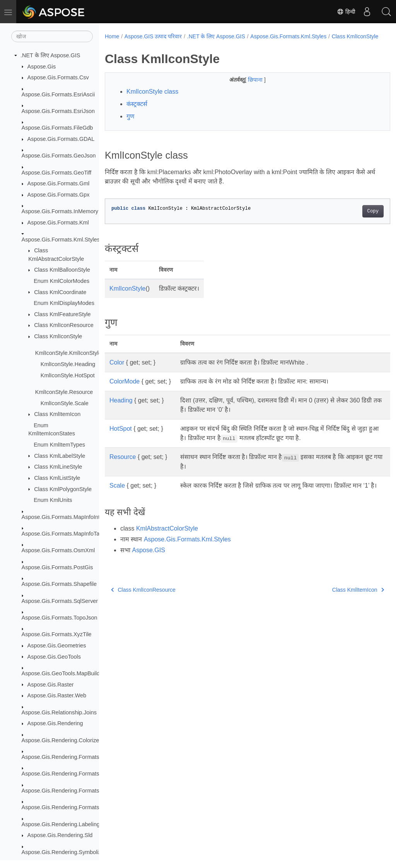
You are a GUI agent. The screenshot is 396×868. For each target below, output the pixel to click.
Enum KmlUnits (53, 500)
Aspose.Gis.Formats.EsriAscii (58, 94)
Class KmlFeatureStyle (62, 314)
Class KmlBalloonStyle (62, 270)
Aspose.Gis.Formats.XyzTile (57, 634)
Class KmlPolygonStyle (63, 489)
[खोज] (52, 36)
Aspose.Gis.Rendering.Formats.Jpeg (67, 774)
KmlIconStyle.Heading (68, 364)
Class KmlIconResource (64, 325)
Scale (117, 494)
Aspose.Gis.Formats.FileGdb (57, 128)
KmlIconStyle (127, 297)
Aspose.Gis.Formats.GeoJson (59, 156)
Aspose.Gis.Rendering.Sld (60, 835)
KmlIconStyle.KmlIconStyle (68, 353)
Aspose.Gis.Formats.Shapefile (59, 584)
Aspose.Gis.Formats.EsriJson (58, 111)
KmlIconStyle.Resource (64, 392)
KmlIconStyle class (152, 100)
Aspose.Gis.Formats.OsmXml (58, 550)
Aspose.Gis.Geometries (57, 645)
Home (112, 36)
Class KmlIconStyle (58, 336)
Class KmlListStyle (57, 478)
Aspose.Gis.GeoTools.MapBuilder (63, 673)
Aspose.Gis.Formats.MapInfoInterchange (72, 517)
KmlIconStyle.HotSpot (68, 375)
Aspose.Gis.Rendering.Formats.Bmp (67, 757)
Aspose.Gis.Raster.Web (57, 695)
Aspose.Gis (42, 67)
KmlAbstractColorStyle (167, 546)
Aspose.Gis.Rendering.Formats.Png (66, 791)
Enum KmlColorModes (61, 281)
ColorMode (125, 389)
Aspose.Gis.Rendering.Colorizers (63, 740)
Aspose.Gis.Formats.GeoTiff (57, 173)
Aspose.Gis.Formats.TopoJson (60, 618)
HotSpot (121, 437)
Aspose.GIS (148, 568)
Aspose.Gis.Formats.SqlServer (60, 601)
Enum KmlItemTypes (59, 445)
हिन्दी (346, 12)
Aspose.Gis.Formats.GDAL (61, 139)
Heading (121, 408)
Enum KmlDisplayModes (64, 303)
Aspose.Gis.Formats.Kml (58, 223)
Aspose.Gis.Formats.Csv (58, 77)
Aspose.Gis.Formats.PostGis (57, 567)
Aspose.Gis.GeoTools (54, 657)
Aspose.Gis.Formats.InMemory (60, 211)
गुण (131, 124)
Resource (123, 465)
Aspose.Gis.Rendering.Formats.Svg (66, 807)
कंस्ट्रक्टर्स (137, 112)
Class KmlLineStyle (58, 467)
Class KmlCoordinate (60, 292)
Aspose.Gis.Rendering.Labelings (62, 824)
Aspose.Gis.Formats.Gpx (59, 195)
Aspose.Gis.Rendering (55, 723)
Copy (353, 219)
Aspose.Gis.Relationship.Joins (59, 712)
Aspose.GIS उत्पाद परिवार (153, 36)
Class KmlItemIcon (57, 414)
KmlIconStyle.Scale (65, 403)
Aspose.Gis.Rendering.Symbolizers (65, 852)
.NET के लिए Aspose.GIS (50, 55)
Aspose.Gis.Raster (51, 685)
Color (117, 371)
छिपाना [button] (246, 88)
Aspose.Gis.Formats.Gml (59, 183)
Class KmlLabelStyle (60, 456)
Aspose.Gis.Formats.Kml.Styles (61, 240)
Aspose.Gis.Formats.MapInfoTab (62, 534)
